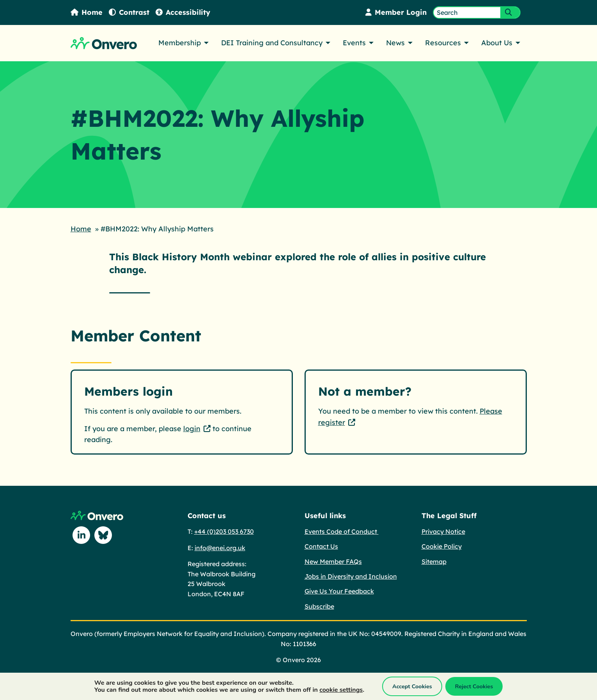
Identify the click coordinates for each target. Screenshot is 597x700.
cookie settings (341, 690)
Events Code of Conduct (342, 531)
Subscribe (319, 606)
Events (354, 43)
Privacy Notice (443, 531)
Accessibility (183, 12)
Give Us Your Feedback (339, 591)
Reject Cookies (474, 686)
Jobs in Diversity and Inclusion (351, 576)
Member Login (396, 12)
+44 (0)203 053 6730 (224, 531)
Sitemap (434, 561)
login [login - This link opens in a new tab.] (192, 429)
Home (87, 12)
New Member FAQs (333, 561)
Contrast (129, 12)
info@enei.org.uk (220, 548)
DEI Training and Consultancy (272, 43)
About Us (497, 43)
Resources (443, 43)
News (395, 43)
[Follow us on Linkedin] (81, 535)
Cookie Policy (442, 546)
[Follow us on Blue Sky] (103, 535)
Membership (180, 43)
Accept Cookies (412, 686)
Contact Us (321, 546)
